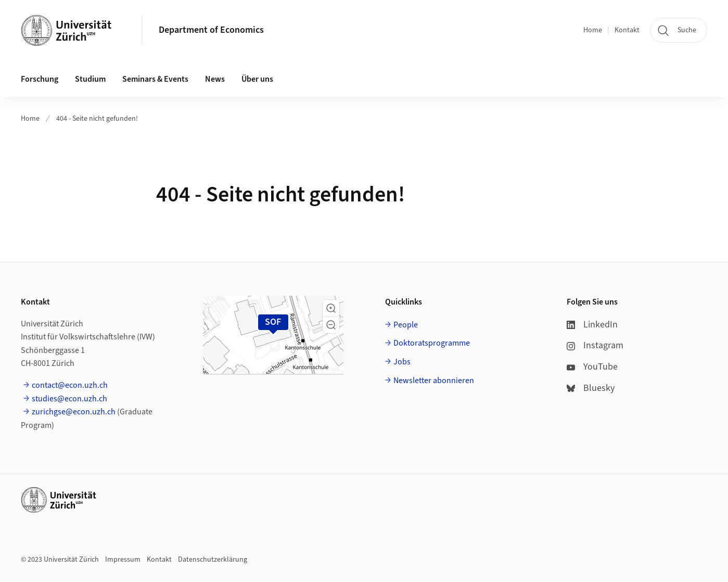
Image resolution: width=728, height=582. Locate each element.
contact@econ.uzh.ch (70, 385)
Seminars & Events (155, 79)
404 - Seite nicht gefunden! (97, 119)
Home (593, 30)
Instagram (595, 345)
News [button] (215, 79)
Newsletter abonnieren (434, 381)
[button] (331, 308)
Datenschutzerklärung (213, 560)
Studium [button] (90, 79)
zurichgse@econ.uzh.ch (74, 412)
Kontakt (627, 30)
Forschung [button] (40, 79)
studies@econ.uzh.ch (69, 399)
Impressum (123, 560)
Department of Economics (211, 30)
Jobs (402, 362)
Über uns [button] (257, 79)
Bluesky (591, 388)
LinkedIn (592, 325)
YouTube (592, 367)
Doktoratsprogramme (432, 343)
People (406, 325)
